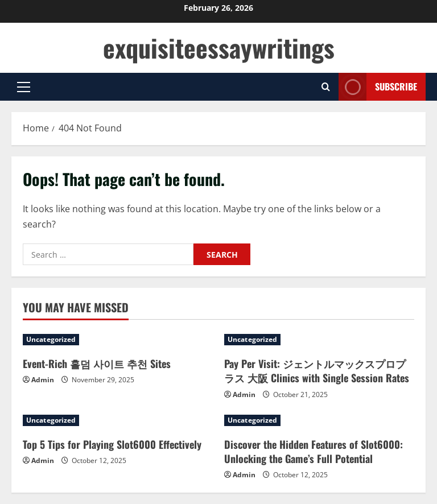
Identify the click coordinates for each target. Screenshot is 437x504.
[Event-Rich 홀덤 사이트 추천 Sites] (118, 340)
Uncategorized (51, 339)
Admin (43, 380)
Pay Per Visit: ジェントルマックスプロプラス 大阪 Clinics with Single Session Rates (317, 371)
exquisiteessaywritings (219, 47)
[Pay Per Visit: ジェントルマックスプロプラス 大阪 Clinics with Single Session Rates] (319, 340)
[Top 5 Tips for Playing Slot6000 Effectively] (118, 420)
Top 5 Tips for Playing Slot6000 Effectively (112, 444)
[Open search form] (326, 87)
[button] (24, 87)
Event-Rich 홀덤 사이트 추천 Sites (97, 363)
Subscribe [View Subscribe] (378, 87)
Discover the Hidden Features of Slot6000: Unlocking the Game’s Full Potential (314, 451)
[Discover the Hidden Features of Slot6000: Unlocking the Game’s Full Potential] (319, 420)
